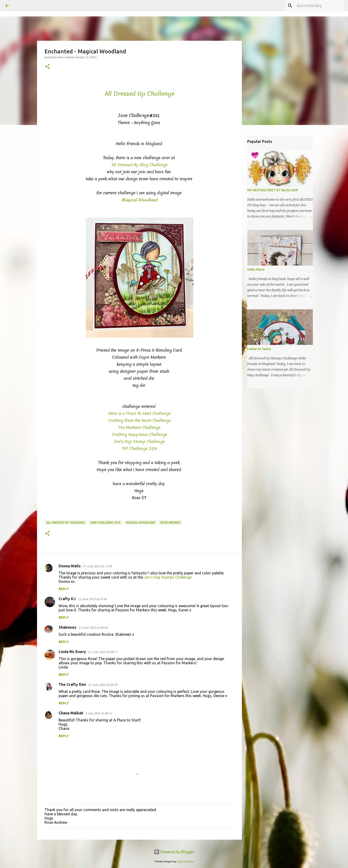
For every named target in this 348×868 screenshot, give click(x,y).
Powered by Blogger (174, 852)
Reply (64, 589)
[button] (47, 67)
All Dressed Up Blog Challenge (140, 165)
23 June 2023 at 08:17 (103, 652)
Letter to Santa (259, 349)
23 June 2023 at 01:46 (92, 599)
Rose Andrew (170, 523)
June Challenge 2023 (105, 523)
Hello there (256, 270)
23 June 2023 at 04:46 (93, 628)
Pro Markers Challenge (139, 427)
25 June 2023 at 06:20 (103, 685)
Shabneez (67, 627)
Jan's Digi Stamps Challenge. (168, 577)
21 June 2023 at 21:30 (97, 566)
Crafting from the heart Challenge (140, 420)
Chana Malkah (71, 713)
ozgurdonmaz (185, 861)
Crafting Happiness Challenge (140, 434)
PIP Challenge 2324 (140, 449)
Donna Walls (70, 566)
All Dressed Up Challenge (66, 523)
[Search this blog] (319, 6)
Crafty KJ (67, 599)
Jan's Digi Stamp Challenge (140, 441)
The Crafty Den (72, 684)
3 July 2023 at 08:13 (98, 713)
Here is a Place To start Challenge (139, 413)
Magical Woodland (140, 523)
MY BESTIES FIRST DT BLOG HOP (273, 190)
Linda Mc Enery (72, 652)
